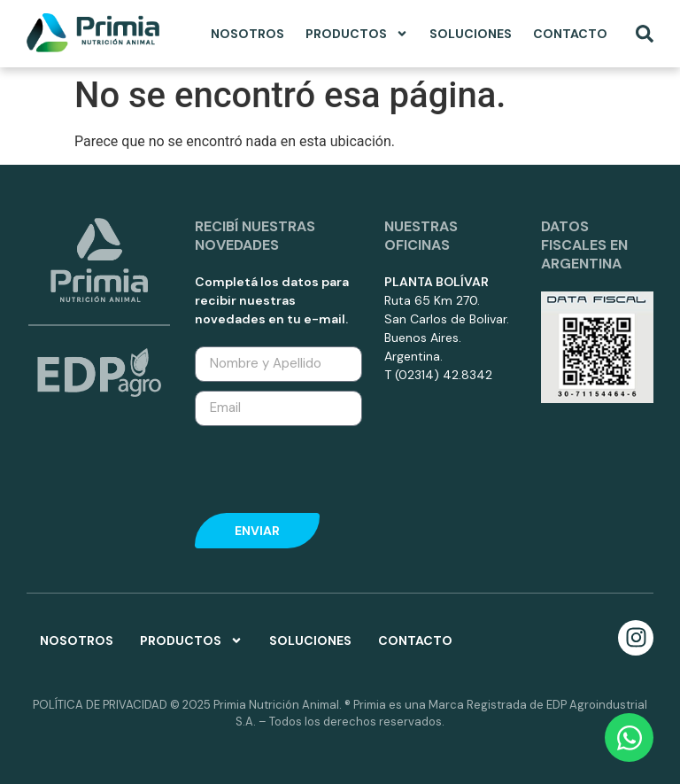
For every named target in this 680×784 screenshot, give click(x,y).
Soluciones (471, 34)
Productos (357, 34)
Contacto (570, 34)
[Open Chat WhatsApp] (629, 737)
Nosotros (247, 34)
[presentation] (311, 465)
